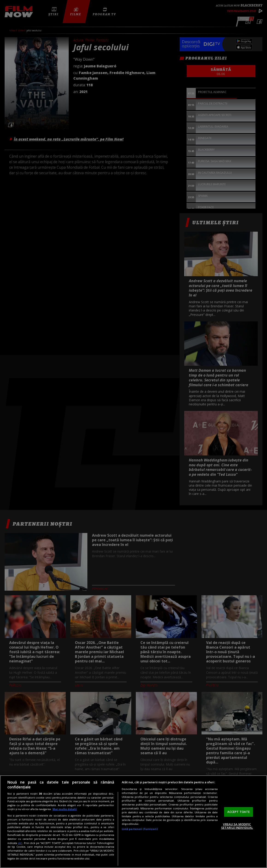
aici (20, 843)
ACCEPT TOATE (239, 812)
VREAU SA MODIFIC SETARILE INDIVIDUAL (237, 826)
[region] (133, 822)
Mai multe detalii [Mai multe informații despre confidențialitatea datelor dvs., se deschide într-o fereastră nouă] (65, 809)
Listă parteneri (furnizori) (140, 829)
